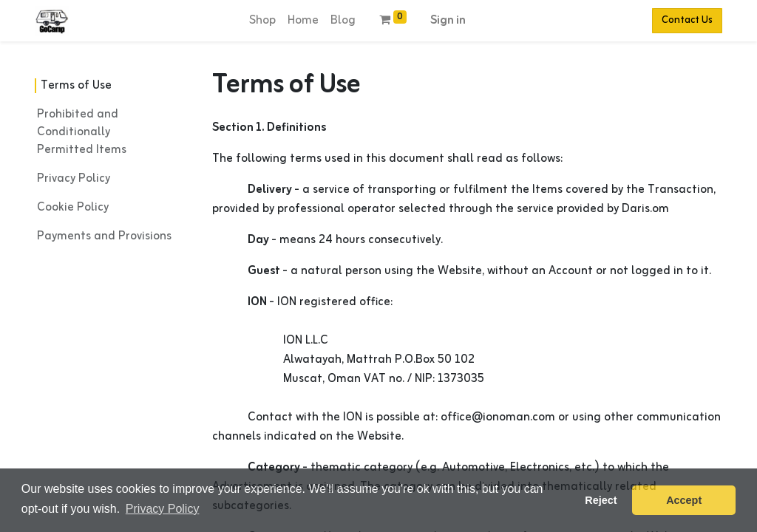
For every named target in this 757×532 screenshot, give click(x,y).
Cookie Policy (73, 208)
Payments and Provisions (104, 236)
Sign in (448, 21)
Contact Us (687, 20)
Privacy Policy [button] (163, 509)
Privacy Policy (74, 179)
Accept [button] (684, 500)
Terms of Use (76, 86)
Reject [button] (601, 500)
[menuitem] (262, 21)
